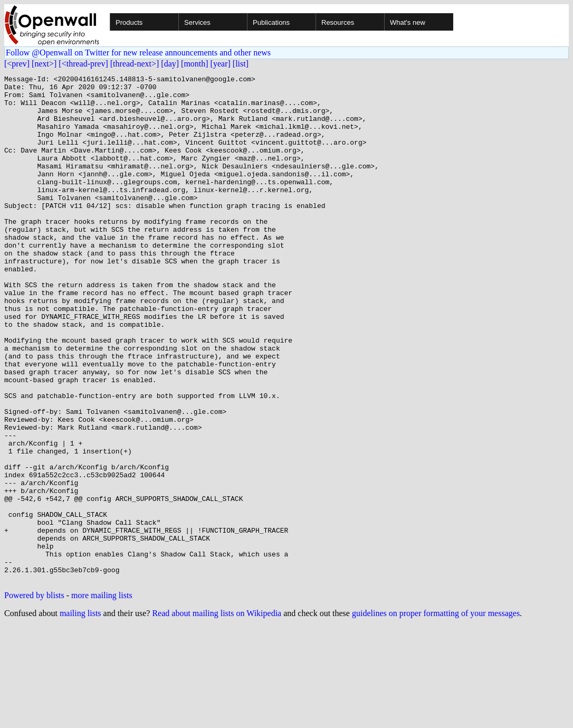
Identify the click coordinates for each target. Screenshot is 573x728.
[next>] (44, 64)
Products (129, 22)
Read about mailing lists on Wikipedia (217, 715)
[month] (195, 64)
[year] (221, 64)
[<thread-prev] (83, 64)
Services (197, 22)
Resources (338, 22)
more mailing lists (102, 697)
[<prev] (17, 64)
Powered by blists (34, 697)
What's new (408, 22)
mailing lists (80, 715)
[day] (170, 64)
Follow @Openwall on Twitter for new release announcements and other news (138, 53)
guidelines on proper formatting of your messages (436, 715)
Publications (271, 22)
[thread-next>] (135, 64)
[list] (241, 64)
